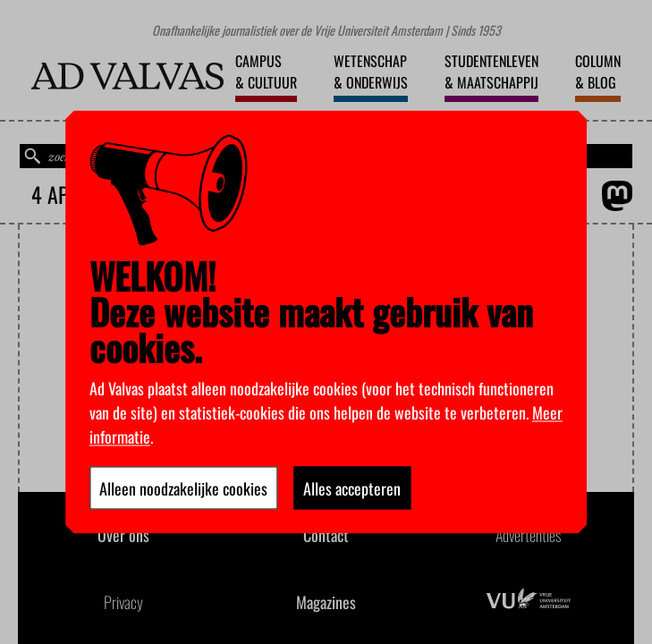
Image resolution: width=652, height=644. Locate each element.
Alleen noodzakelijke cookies (183, 488)
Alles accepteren (352, 488)
